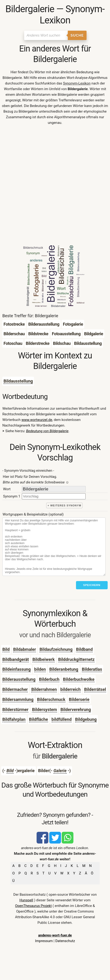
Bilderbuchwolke (79, 679)
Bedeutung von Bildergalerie (47, 431)
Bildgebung (86, 719)
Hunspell (26, 900)
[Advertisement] (55, 186)
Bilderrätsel (95, 689)
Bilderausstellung (19, 679)
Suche (77, 35)
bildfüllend (62, 719)
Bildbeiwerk (44, 659)
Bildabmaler (25, 649)
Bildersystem (44, 709)
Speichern (92, 585)
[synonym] (54, 496)
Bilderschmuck (51, 699)
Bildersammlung (18, 699)
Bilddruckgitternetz (76, 659)
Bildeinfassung (17, 669)
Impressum (44, 941)
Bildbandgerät (16, 659)
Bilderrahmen (44, 689)
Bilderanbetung (64, 669)
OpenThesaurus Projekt (33, 906)
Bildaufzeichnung (56, 649)
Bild (6, 649)
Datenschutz (65, 941)
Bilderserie (79, 699)
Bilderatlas (92, 669)
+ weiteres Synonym (64, 505)
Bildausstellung (18, 381)
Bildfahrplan (14, 719)
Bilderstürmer (15, 709)
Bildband (84, 649)
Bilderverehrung (76, 709)
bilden (40, 669)
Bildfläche (39, 719)
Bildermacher (15, 689)
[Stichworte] (54, 547)
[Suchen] (46, 35)
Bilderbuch (49, 679)
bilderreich (70, 689)
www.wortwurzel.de (37, 420)
